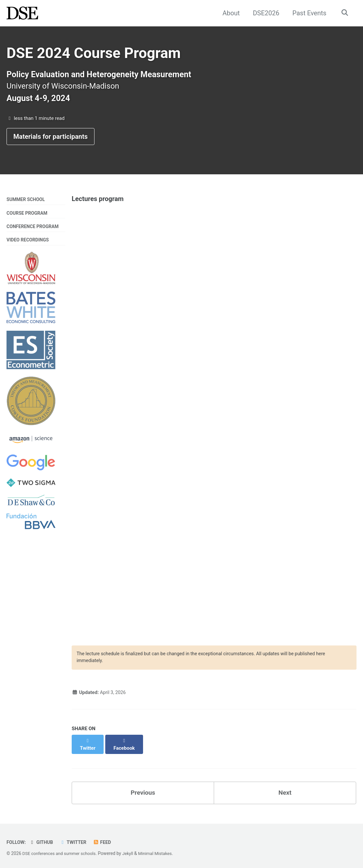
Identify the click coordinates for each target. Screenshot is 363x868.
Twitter (75, 840)
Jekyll (131, 851)
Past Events (308, 13)
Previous (143, 790)
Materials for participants (51, 139)
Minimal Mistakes (160, 851)
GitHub (42, 840)
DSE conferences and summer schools (61, 851)
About (230, 13)
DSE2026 (264, 13)
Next (285, 790)
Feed (105, 840)
